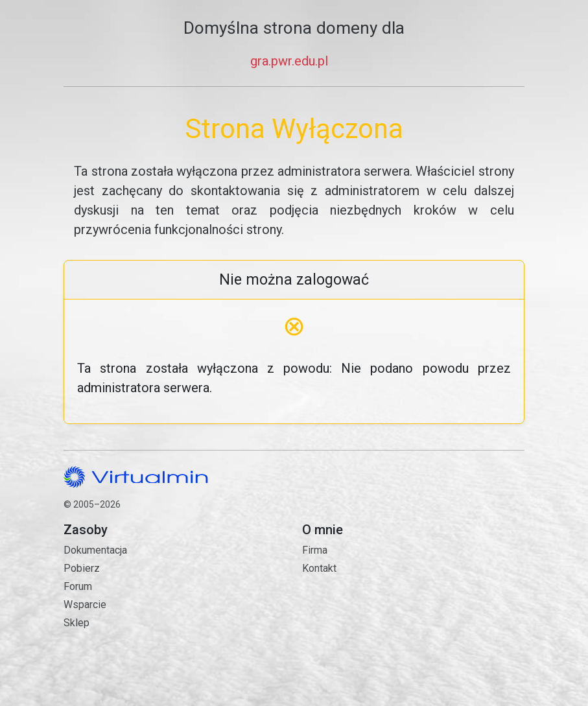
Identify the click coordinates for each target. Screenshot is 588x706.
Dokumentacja (95, 550)
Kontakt (413, 621)
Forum (78, 586)
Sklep (76, 623)
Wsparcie (85, 605)
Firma (315, 550)
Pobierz (82, 568)
